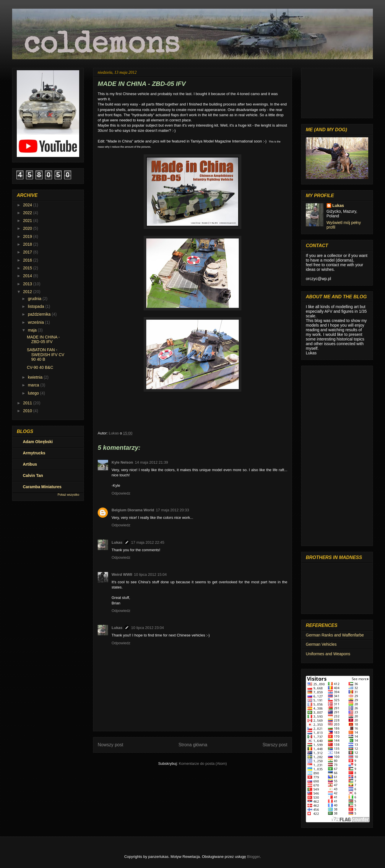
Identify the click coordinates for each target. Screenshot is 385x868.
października (40, 314)
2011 (28, 403)
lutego (34, 393)
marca (34, 385)
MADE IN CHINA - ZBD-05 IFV (43, 339)
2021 (28, 221)
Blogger (253, 857)
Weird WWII (122, 574)
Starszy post (275, 745)
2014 (28, 276)
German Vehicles (321, 644)
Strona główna (193, 745)
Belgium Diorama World (133, 510)
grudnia (35, 299)
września (36, 322)
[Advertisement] (337, 455)
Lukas (117, 542)
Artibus (30, 464)
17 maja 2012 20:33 (172, 510)
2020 (28, 228)
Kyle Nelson (122, 462)
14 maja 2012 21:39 (151, 462)
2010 (28, 411)
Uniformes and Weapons (328, 654)
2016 (28, 260)
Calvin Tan (33, 475)
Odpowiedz (121, 493)
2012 (28, 292)
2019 (28, 236)
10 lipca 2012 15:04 (150, 574)
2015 (28, 268)
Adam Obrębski (38, 442)
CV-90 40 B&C (40, 367)
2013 (28, 284)
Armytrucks (34, 453)
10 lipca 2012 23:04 (148, 628)
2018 (28, 244)
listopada (36, 306)
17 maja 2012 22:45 (148, 542)
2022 (28, 213)
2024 (28, 205)
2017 (28, 252)
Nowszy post (110, 745)
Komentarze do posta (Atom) (203, 764)
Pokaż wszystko (68, 495)
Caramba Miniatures (42, 487)
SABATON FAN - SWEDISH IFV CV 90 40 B (46, 355)
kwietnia (36, 377)
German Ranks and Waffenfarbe (335, 635)
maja (33, 330)
